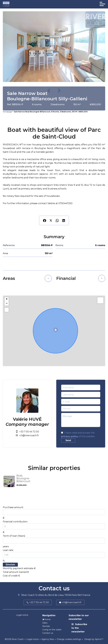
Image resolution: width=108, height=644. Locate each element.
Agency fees (48, 639)
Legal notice (33, 639)
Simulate (10, 565)
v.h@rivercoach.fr (29, 435)
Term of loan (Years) (14, 536)
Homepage (7, 112)
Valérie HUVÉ (27, 419)
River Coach (28, 595)
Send (68, 440)
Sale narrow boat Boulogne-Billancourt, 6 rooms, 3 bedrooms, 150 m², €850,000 (51, 112)
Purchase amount (13, 507)
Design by (94, 639)
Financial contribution (15, 522)
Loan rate (8, 550)
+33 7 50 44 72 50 (29, 432)
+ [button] (7, 299)
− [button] (7, 304)
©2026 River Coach (14, 639)
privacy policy (70, 436)
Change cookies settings (69, 639)
